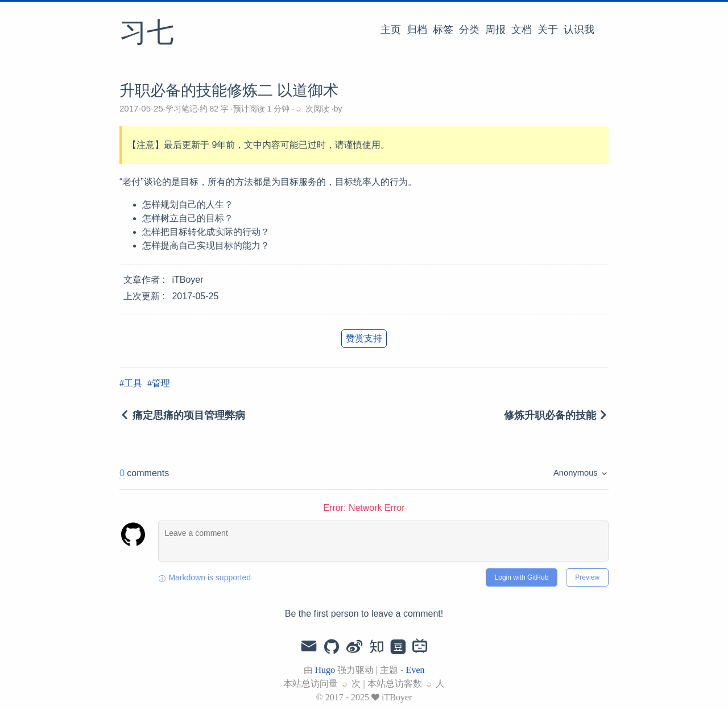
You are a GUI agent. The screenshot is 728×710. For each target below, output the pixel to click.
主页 (391, 30)
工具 (133, 383)
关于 (548, 30)
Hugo (325, 670)
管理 (161, 383)
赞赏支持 (364, 338)
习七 (147, 34)
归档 (417, 30)
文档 (522, 30)
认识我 (579, 30)
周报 (495, 30)
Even (415, 670)
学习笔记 (181, 109)
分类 (469, 30)
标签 (443, 30)
